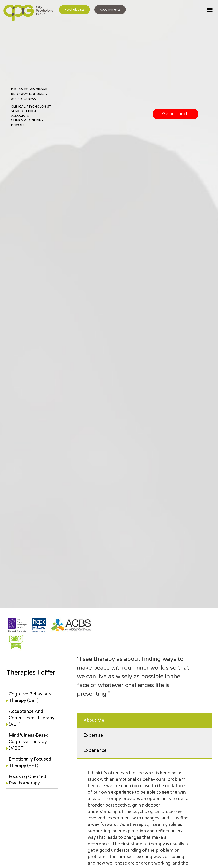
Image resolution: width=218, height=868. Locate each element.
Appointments (110, 10)
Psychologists (74, 10)
